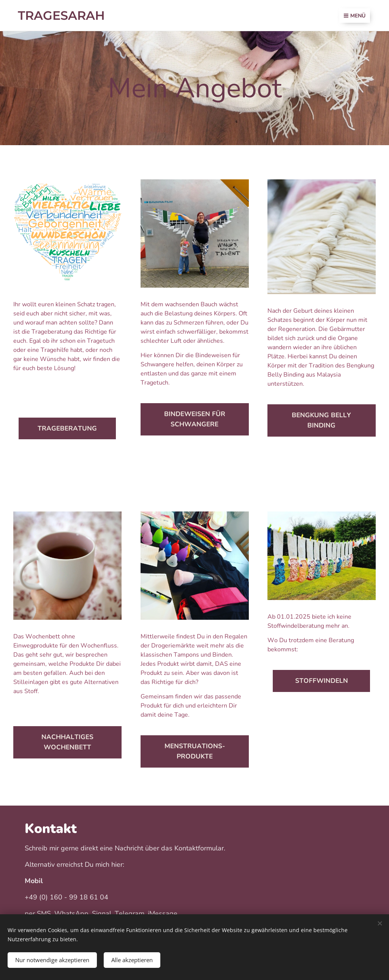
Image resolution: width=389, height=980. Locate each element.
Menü (355, 16)
